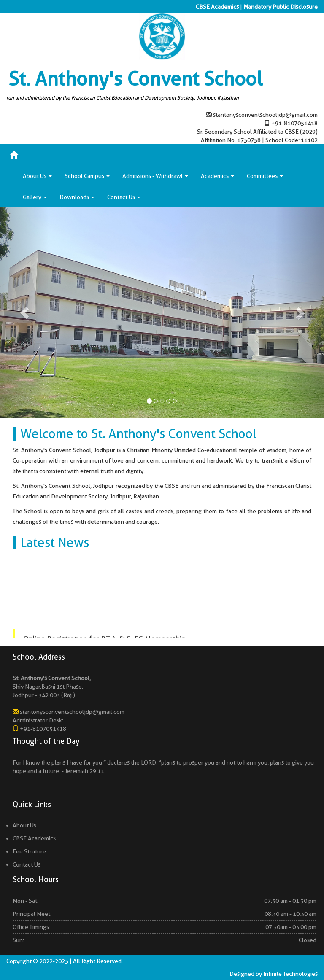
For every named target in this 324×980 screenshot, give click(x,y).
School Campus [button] (87, 176)
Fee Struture (29, 851)
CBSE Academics (217, 7)
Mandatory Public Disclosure (281, 7)
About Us (24, 825)
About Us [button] (37, 176)
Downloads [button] (77, 197)
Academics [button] (217, 176)
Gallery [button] (35, 197)
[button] (24, 313)
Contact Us (27, 864)
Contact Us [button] (124, 197)
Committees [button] (265, 176)
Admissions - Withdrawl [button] (155, 176)
